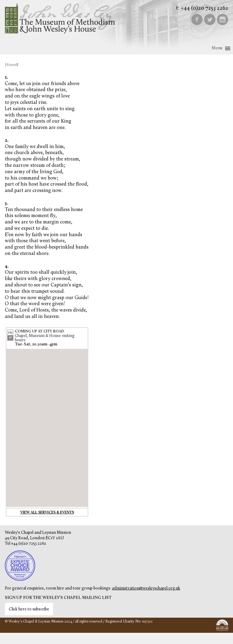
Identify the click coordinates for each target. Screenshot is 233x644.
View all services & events (47, 513)
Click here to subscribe (29, 609)
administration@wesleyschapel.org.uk (146, 588)
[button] (217, 48)
